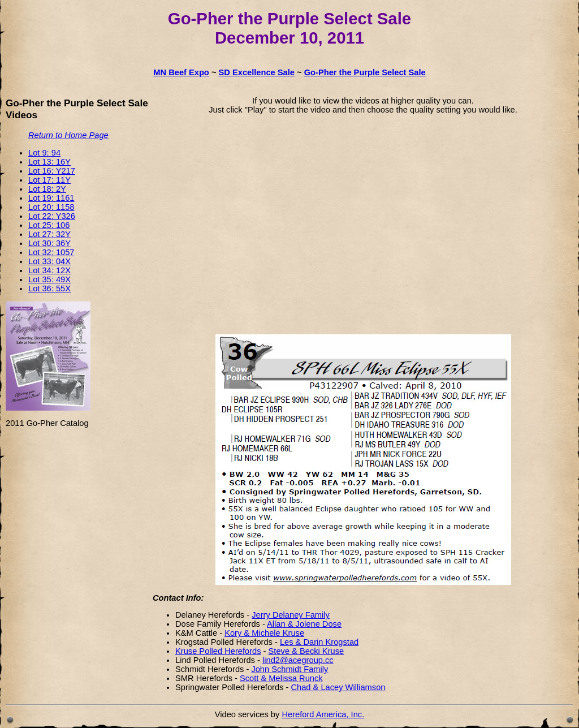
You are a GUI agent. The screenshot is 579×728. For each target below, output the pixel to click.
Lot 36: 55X (49, 288)
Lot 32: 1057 (51, 252)
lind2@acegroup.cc (298, 660)
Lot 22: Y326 (52, 216)
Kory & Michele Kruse (264, 633)
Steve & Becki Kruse (306, 651)
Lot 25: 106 (49, 225)
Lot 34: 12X (49, 270)
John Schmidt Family (289, 669)
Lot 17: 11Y (49, 180)
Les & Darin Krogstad (319, 642)
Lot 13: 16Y (49, 162)
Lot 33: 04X (49, 261)
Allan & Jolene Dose (304, 624)
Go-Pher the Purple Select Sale (365, 72)
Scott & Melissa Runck (281, 678)
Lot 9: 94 (44, 153)
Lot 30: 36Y (49, 243)
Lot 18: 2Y (47, 189)
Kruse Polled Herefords (218, 651)
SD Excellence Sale (257, 72)
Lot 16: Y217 (52, 171)
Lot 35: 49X (49, 279)
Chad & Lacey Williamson (338, 687)
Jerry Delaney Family (291, 615)
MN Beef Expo (181, 72)
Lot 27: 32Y (49, 234)
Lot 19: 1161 (51, 198)
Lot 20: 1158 (51, 207)
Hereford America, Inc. (323, 714)
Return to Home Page (68, 135)
